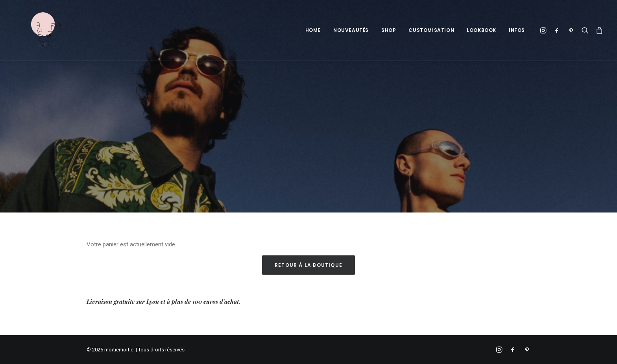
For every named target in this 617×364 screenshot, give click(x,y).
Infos (517, 30)
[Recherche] (585, 30)
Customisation (431, 30)
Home (313, 30)
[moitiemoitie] (35, 30)
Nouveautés (351, 30)
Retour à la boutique (308, 265)
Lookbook (481, 30)
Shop (389, 30)
